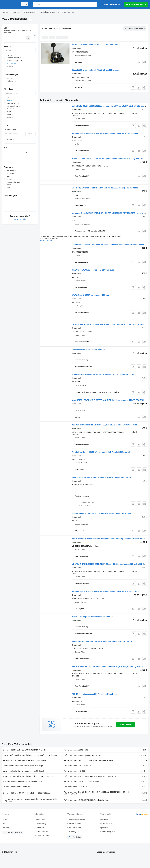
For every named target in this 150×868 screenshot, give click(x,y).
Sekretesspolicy (40, 824)
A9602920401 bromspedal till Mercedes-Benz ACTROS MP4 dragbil (102, 477)
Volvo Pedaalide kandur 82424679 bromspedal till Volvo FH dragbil (101, 513)
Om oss (5, 820)
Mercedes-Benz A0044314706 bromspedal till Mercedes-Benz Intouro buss (105, 133)
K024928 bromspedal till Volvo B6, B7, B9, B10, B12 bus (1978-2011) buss (104, 425)
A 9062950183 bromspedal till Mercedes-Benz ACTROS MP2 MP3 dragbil (104, 374)
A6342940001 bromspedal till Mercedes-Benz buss (94, 694)
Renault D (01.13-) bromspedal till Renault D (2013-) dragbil (25, 760)
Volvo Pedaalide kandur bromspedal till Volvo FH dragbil (23, 771)
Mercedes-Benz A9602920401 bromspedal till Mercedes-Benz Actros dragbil (105, 591)
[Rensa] (35, 35)
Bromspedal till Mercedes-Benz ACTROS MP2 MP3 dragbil (24, 750)
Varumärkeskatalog (42, 836)
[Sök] (35, 4)
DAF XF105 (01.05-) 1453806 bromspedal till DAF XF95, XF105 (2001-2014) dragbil (108, 324)
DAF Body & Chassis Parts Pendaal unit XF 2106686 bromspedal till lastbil (105, 188)
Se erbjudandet (125, 725)
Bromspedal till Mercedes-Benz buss (16, 787)
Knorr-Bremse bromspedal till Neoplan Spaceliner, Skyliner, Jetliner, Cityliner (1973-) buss (31, 800)
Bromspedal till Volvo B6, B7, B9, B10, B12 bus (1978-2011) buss (27, 793)
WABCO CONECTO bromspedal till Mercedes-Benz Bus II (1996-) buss (29, 776)
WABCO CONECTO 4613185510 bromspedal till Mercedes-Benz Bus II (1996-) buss (108, 159)
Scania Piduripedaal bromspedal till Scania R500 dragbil (23, 766)
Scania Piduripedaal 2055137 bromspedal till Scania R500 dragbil (101, 452)
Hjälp (4, 824)
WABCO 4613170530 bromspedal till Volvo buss (93, 270)
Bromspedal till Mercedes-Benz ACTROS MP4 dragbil (23, 781)
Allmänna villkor (40, 820)
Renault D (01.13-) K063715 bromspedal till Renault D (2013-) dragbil (102, 641)
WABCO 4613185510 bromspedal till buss (90, 295)
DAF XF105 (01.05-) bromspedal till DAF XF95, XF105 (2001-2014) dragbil (30, 755)
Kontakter (5, 828)
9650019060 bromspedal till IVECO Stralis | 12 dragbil (96, 70)
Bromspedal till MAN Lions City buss (88, 350)
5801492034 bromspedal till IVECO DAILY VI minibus (95, 45)
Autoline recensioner (42, 832)
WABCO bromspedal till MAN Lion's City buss (92, 617)
